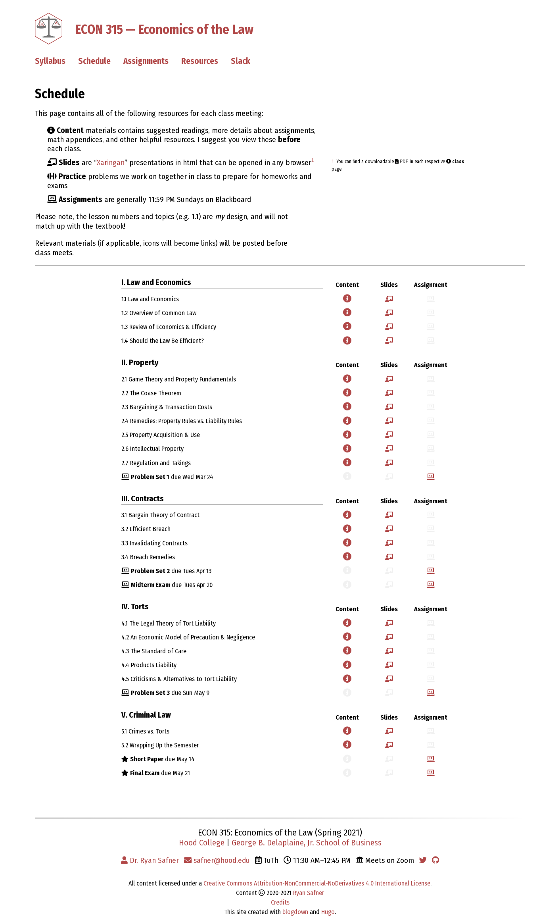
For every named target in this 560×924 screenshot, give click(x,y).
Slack (241, 61)
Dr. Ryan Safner (150, 860)
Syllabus (50, 61)
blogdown (295, 912)
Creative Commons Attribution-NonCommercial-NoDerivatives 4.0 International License (317, 883)
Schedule (94, 61)
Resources (200, 61)
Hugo (328, 912)
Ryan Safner (309, 893)
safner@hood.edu (217, 860)
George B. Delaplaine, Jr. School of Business (307, 843)
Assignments (146, 61)
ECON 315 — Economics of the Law (164, 29)
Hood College (202, 843)
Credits (280, 902)
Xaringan (111, 163)
